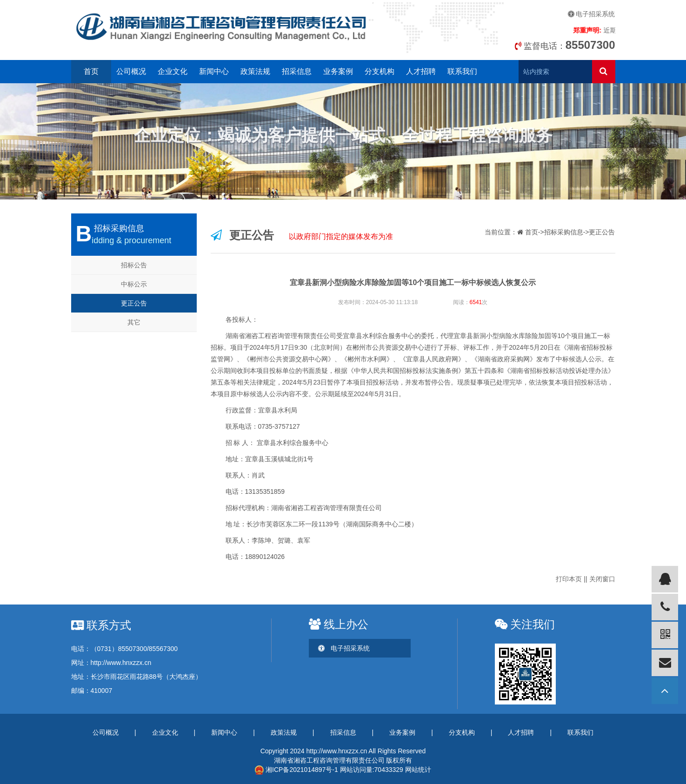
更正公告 (134, 303)
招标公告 (134, 265)
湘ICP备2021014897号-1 (296, 770)
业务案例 (338, 71)
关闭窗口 (602, 579)
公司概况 (131, 71)
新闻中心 (214, 71)
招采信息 (297, 71)
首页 (91, 71)
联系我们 (462, 71)
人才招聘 (421, 71)
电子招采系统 (592, 14)
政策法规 (255, 71)
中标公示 (134, 284)
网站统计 (418, 770)
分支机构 (380, 71)
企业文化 (173, 71)
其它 (134, 322)
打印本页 (569, 579)
